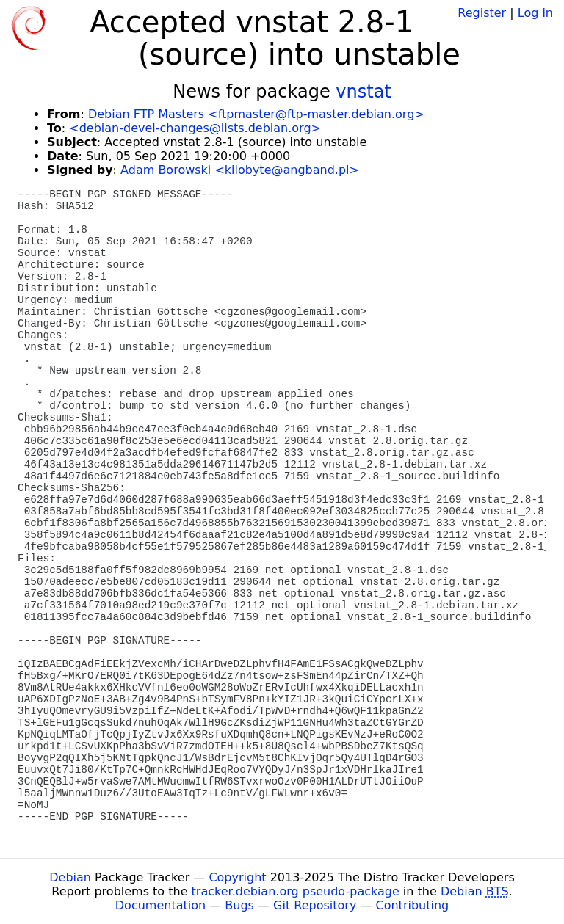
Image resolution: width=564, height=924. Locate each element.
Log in (535, 13)
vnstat (363, 92)
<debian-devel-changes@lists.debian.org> (195, 128)
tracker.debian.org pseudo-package (296, 891)
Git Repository (315, 905)
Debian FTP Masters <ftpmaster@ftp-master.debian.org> (256, 114)
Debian (70, 877)
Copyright (237, 877)
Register (482, 13)
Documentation (160, 905)
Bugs (239, 905)
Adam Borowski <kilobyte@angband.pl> (240, 170)
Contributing (413, 905)
